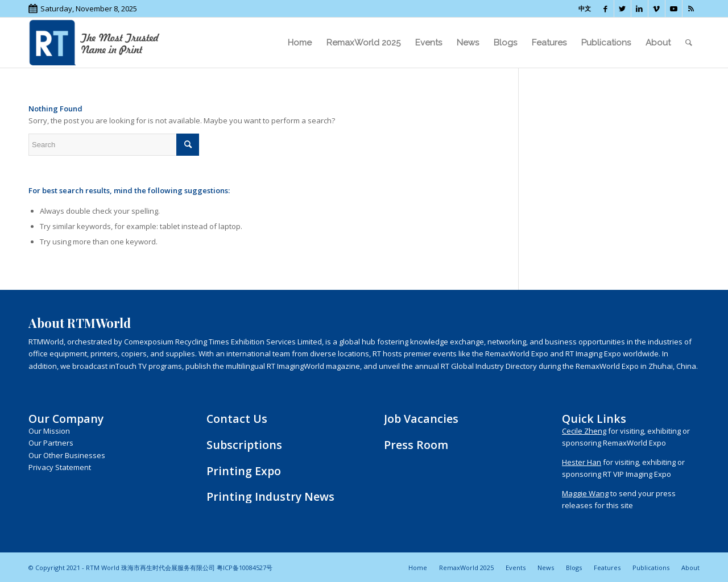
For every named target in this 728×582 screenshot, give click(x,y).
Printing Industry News (270, 496)
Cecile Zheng (584, 431)
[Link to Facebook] (605, 9)
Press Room (416, 445)
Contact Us (237, 419)
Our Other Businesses (67, 455)
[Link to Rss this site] (691, 9)
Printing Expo (244, 471)
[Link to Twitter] (622, 9)
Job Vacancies (421, 419)
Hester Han (582, 462)
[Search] (689, 43)
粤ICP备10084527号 (245, 568)
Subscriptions (244, 445)
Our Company (66, 419)
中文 (585, 8)
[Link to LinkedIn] (640, 9)
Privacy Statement (60, 467)
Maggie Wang (585, 493)
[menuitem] (300, 43)
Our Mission (49, 431)
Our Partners (51, 443)
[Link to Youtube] (674, 9)
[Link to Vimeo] (657, 9)
